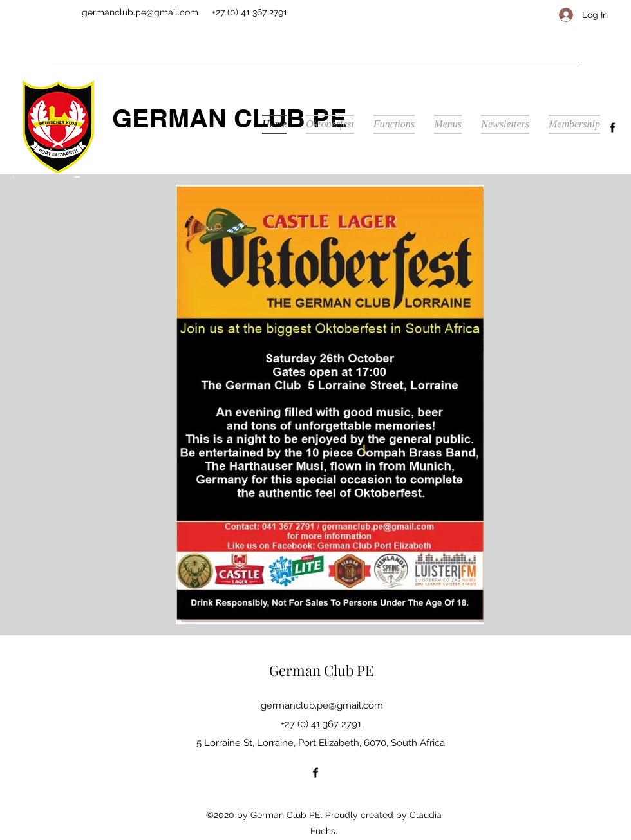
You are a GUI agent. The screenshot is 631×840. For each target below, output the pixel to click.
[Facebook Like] (504, 17)
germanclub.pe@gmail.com (140, 12)
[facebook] (612, 127)
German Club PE (321, 670)
